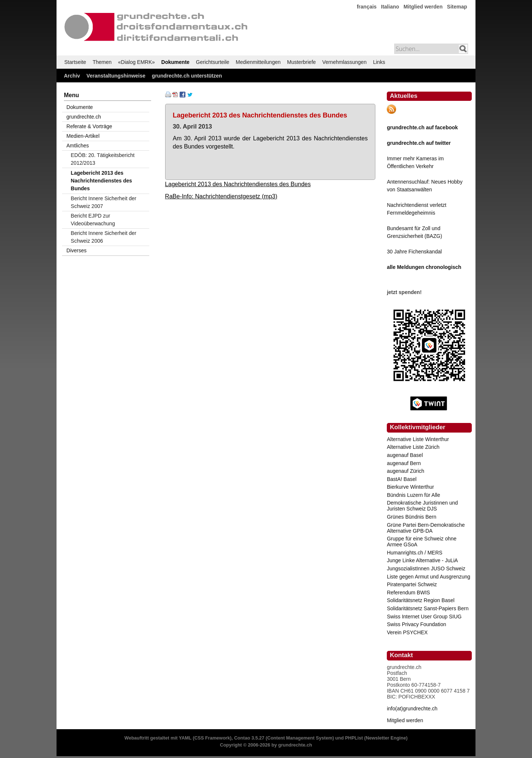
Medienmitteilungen (258, 62)
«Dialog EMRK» (137, 62)
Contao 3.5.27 (249, 738)
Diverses (76, 250)
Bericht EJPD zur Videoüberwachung (93, 220)
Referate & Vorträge (89, 126)
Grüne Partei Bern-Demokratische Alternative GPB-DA (426, 528)
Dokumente (175, 62)
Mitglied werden (423, 7)
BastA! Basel (402, 479)
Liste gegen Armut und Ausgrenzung (429, 577)
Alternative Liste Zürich (413, 447)
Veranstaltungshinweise (116, 76)
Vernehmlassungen (344, 62)
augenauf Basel (405, 455)
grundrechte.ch (84, 117)
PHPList (354, 738)
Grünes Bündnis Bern (412, 517)
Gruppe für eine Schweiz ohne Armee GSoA (422, 542)
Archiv (72, 76)
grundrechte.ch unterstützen (187, 76)
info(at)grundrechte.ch (412, 709)
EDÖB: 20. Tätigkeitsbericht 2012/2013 (103, 159)
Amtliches (78, 146)
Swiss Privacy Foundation (416, 624)
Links (379, 62)
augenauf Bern (404, 463)
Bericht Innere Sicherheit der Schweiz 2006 (104, 237)
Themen (102, 62)
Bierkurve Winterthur (410, 487)
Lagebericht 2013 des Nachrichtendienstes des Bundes (238, 184)
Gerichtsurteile (212, 62)
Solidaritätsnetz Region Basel (421, 600)
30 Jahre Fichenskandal (414, 252)
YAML (185, 738)
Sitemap (457, 7)
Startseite (75, 62)
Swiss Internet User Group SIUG (424, 617)
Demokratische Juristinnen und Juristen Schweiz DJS (422, 506)
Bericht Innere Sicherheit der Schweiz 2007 (104, 202)
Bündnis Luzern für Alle (413, 495)
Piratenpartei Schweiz (412, 584)
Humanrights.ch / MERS (415, 553)
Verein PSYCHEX (407, 632)
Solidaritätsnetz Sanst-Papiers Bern (428, 608)
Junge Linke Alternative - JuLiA (422, 560)
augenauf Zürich (405, 471)
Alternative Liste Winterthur (418, 439)
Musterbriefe (301, 62)
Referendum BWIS (408, 593)
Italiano (390, 7)
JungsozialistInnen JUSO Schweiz (426, 568)
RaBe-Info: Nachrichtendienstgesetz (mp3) (221, 196)
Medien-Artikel (83, 136)
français (367, 7)
